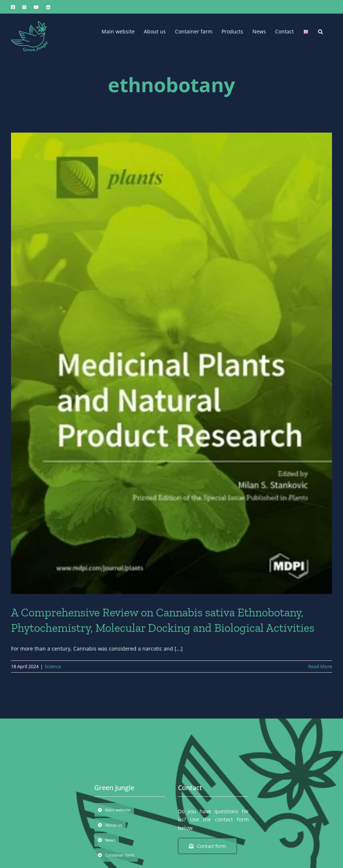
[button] (320, 31)
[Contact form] (207, 846)
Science (53, 666)
